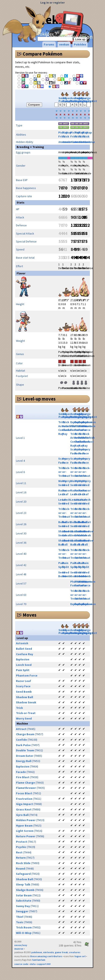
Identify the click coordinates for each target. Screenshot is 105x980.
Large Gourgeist (90, 97)
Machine (22, 723)
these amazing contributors (46, 956)
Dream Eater (25, 756)
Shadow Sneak (68, 533)
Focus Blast (24, 793)
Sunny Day (23, 906)
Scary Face (74, 451)
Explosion (89, 422)
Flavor (21, 273)
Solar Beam (24, 895)
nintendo (49, 952)
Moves (30, 615)
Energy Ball (24, 761)
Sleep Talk (23, 884)
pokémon (37, 952)
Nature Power (26, 836)
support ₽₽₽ (44, 964)
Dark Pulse (23, 745)
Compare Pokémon (43, 54)
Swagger (22, 911)
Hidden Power (26, 820)
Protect (22, 842)
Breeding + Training (30, 147)
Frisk (62, 136)
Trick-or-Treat (66, 472)
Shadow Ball (25, 697)
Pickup (67, 132)
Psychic (21, 847)
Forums (49, 44)
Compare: (34, 105)
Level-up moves (39, 399)
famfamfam (39, 960)
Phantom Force (89, 428)
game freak (61, 952)
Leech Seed (66, 502)
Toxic (20, 922)
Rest (19, 852)
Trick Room (24, 927)
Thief (20, 917)
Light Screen (25, 831)
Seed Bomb (66, 574)
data (33, 964)
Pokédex (52, 31)
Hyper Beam (24, 826)
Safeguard (23, 874)
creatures (75, 952)
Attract (21, 729)
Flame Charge (25, 783)
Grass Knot (24, 809)
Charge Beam (25, 734)
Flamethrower (26, 788)
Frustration (24, 799)
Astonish (68, 426)
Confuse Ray (25, 654)
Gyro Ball (22, 815)
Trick (62, 422)
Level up (22, 638)
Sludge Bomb (25, 890)
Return (21, 858)
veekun (64, 44)
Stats (21, 202)
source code (21, 964)
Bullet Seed (66, 524)
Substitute (24, 901)
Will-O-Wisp (24, 933)
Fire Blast (23, 777)
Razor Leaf (66, 492)
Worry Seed (66, 483)
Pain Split (62, 565)
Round (21, 869)
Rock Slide (23, 863)
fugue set (80, 956)
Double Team (25, 750)
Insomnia (68, 142)
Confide (21, 740)
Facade (21, 772)
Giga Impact (25, 804)
